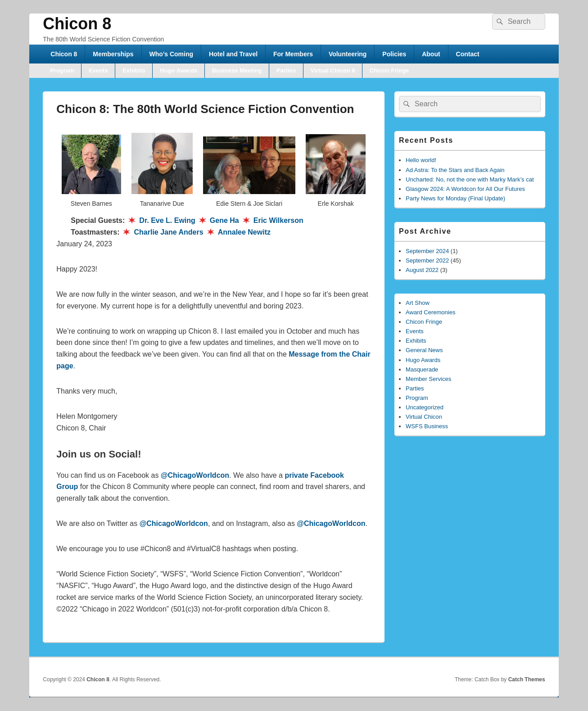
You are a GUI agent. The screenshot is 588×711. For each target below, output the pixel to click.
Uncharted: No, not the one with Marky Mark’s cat (470, 179)
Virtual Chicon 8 (333, 70)
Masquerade (422, 369)
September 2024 (427, 251)
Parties (286, 70)
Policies (394, 54)
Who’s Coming (171, 54)
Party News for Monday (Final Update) (455, 198)
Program (62, 70)
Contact (468, 54)
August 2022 (422, 270)
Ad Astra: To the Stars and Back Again (455, 170)
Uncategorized (425, 407)
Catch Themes (527, 679)
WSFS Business (427, 426)
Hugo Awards (179, 70)
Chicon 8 (77, 24)
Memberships (113, 54)
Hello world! (421, 160)
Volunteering (348, 54)
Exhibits (134, 70)
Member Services (428, 379)
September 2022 (427, 260)
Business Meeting (237, 70)
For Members (293, 54)
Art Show (418, 303)
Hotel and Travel (233, 54)
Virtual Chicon (424, 417)
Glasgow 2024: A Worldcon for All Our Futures (465, 189)
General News (424, 350)
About (431, 54)
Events (98, 70)
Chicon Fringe (389, 70)
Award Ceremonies (430, 312)
